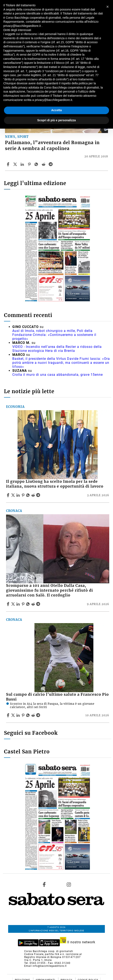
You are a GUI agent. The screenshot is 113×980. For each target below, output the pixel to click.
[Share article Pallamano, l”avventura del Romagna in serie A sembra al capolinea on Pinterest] (30, 164)
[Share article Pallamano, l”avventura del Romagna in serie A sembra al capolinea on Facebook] (9, 164)
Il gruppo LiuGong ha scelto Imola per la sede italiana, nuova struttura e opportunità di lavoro (55, 484)
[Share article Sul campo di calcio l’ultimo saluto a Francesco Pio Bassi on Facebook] (9, 715)
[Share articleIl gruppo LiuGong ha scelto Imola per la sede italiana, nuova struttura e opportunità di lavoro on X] (14, 495)
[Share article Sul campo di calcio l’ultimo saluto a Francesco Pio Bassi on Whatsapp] (29, 715)
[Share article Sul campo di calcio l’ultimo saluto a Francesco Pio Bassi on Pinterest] (24, 715)
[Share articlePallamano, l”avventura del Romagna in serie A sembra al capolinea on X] (16, 164)
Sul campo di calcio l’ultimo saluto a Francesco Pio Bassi (57, 697)
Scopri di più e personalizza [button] (56, 120)
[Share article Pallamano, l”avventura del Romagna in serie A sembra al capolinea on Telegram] (51, 164)
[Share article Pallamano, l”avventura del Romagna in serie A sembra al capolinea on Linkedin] (23, 164)
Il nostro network (78, 942)
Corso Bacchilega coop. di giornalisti (49, 951)
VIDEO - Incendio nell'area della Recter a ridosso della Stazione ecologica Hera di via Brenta (57, 349)
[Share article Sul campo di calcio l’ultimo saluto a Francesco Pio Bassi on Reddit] (34, 715)
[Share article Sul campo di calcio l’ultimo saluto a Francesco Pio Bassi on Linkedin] (19, 715)
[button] (108, 7)
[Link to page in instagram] (69, 885)
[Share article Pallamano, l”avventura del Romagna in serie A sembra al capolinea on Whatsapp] (37, 164)
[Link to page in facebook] (44, 885)
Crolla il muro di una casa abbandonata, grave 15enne (58, 375)
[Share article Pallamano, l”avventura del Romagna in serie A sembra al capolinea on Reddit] (44, 164)
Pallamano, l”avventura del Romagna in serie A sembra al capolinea (52, 145)
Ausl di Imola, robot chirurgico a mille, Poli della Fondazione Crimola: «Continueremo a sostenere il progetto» (54, 335)
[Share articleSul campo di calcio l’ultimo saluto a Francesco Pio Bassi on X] (14, 715)
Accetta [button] (56, 110)
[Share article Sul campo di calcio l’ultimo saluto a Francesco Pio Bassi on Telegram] (39, 715)
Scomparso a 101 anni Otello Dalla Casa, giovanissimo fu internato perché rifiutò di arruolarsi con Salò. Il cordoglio (50, 590)
